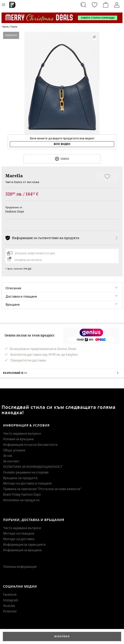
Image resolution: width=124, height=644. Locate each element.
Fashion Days (15, 211)
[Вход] (117, 5)
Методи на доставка (19, 539)
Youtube (9, 606)
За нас (8, 456)
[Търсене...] (83, 5)
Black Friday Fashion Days (22, 494)
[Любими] (95, 5)
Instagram (11, 600)
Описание (13, 288)
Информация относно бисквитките (30, 445)
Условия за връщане (18, 439)
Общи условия (14, 450)
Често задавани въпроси (22, 433)
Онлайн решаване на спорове (26, 472)
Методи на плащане (19, 533)
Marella (14, 176)
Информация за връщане (22, 550)
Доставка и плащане (21, 296)
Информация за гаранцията (24, 544)
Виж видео (62, 144)
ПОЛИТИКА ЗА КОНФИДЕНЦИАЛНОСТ (33, 467)
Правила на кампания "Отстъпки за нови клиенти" (42, 489)
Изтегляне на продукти (21, 500)
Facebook (10, 595)
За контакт (11, 461)
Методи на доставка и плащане (27, 483)
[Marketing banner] (62, 16)
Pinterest (10, 611)
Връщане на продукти (20, 478)
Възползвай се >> (62, 373)
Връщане (13, 304)
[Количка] (106, 5)
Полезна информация (20, 567)
